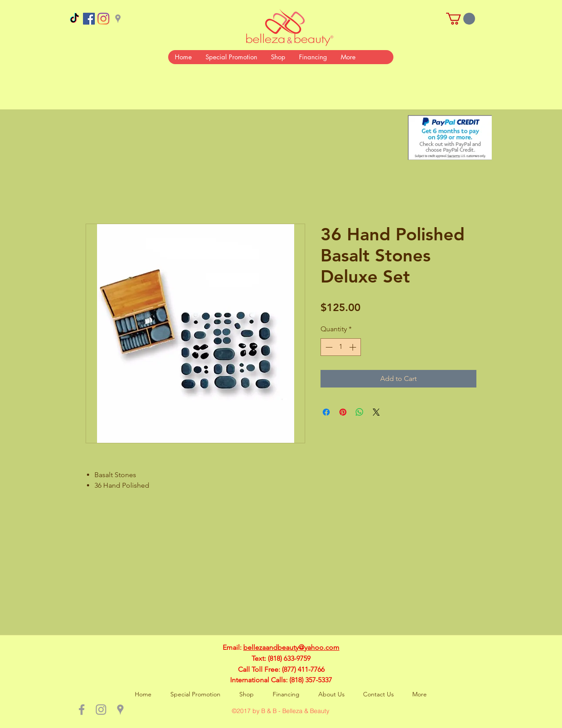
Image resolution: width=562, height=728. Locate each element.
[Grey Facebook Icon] (82, 710)
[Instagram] (103, 19)
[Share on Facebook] (326, 412)
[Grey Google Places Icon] (118, 19)
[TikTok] (74, 19)
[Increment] (353, 347)
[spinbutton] (341, 347)
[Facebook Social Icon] (89, 19)
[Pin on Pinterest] (343, 412)
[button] (461, 19)
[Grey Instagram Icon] (101, 710)
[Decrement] (328, 347)
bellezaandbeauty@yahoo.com (291, 647)
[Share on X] (376, 412)
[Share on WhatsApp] (360, 412)
